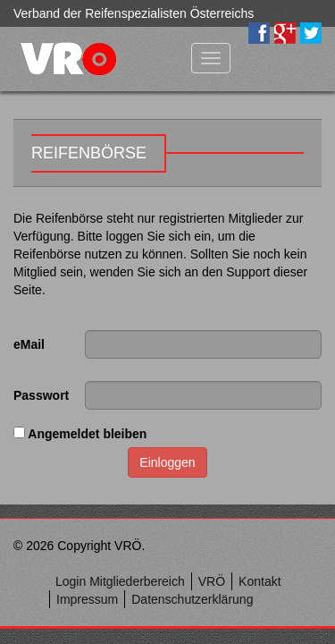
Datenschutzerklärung (192, 599)
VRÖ (212, 581)
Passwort (41, 395)
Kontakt (260, 581)
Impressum (87, 599)
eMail (29, 344)
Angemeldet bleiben (80, 434)
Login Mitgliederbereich (120, 581)
